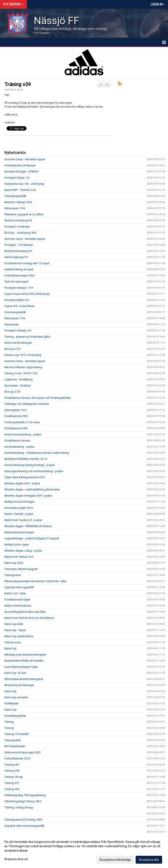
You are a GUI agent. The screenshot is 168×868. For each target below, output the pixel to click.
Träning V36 (12, 789)
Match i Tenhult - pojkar (19, 514)
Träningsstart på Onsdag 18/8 (23, 820)
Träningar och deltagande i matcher (27, 404)
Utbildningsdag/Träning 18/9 (23, 801)
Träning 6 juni (13, 642)
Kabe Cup (10, 648)
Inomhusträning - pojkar (19, 447)
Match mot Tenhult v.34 (19, 557)
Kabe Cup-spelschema (19, 636)
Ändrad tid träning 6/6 (18, 220)
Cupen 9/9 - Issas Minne (19, 306)
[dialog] (84, 851)
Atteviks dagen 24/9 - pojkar (22, 483)
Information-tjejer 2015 (19, 508)
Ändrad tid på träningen (19, 685)
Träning (9, 722)
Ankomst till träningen (18, 343)
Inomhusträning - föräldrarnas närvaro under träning (37, 453)
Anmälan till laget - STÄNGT (22, 172)
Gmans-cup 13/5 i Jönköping (23, 355)
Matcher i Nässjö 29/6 (18, 202)
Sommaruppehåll (15, 312)
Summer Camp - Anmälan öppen (25, 159)
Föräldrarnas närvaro (17, 441)
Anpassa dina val (16, 859)
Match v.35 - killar (15, 593)
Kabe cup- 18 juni (15, 630)
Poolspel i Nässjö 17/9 (19, 288)
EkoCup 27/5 (12, 349)
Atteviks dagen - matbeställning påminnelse (32, 489)
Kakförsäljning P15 (16, 257)
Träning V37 (12, 783)
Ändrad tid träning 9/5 (18, 251)
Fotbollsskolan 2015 (17, 758)
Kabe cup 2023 (14, 563)
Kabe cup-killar (14, 624)
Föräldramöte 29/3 (16, 416)
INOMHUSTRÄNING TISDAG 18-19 (26, 459)
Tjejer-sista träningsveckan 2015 (25, 477)
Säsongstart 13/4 (15, 410)
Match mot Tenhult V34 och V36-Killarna (29, 618)
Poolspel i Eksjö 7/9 (17, 178)
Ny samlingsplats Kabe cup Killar (25, 612)
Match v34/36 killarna (18, 606)
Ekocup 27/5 (12, 392)
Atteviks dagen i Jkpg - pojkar (23, 551)
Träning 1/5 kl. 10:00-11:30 (21, 373)
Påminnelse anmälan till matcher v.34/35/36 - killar (35, 581)
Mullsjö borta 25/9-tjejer (19, 502)
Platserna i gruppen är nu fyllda (24, 214)
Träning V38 (12, 771)
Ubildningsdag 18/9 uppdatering (25, 795)
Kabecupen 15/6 (15, 208)
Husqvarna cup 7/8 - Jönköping (24, 184)
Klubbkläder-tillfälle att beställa (24, 661)
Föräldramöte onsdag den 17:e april (27, 263)
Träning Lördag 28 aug (19, 807)
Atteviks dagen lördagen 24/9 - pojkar (28, 496)
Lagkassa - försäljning (18, 379)
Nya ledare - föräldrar (18, 386)
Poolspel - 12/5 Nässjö (19, 245)
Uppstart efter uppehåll (19, 587)
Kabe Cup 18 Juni (15, 673)
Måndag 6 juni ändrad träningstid (25, 655)
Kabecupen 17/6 (15, 318)
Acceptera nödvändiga (115, 860)
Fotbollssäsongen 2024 (19, 275)
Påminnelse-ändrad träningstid (24, 679)
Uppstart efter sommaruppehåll (24, 826)
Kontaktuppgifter (15, 716)
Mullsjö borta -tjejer (17, 544)
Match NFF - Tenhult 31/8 (20, 190)
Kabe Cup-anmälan (16, 697)
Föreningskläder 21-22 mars (22, 422)
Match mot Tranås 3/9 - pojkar (23, 520)
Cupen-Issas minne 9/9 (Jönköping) (27, 294)
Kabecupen (12, 324)
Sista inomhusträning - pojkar (23, 434)
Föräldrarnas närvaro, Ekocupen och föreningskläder (38, 398)
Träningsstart (13, 575)
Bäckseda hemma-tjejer (19, 532)
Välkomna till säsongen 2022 (23, 752)
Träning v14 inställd (17, 734)
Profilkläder (11, 703)
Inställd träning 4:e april (19, 269)
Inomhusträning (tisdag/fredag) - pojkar (30, 465)
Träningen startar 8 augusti (21, 569)
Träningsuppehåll (15, 196)
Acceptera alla (149, 860)
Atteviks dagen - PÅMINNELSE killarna (28, 526)
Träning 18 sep (14, 777)
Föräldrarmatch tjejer (17, 600)
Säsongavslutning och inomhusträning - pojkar (34, 471)
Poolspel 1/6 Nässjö (17, 227)
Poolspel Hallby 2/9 (17, 300)
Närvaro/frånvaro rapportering (23, 367)
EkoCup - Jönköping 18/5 (20, 233)
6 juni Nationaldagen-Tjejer (21, 667)
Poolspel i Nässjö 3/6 (18, 330)
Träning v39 (18, 84)
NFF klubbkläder (15, 746)
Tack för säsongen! (17, 282)
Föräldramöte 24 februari (20, 165)
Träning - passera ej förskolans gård (27, 337)
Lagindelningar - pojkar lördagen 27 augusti (32, 538)
